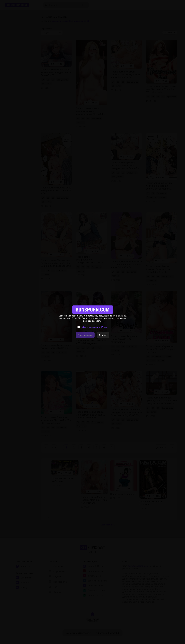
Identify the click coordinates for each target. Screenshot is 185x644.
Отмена (103, 335)
